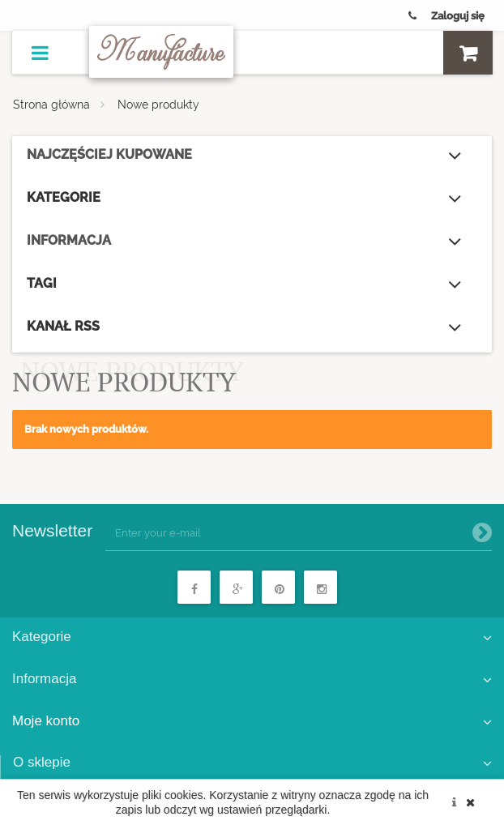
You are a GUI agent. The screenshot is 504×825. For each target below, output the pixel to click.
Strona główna (51, 105)
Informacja (69, 240)
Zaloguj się (458, 16)
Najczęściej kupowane (109, 154)
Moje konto (46, 721)
